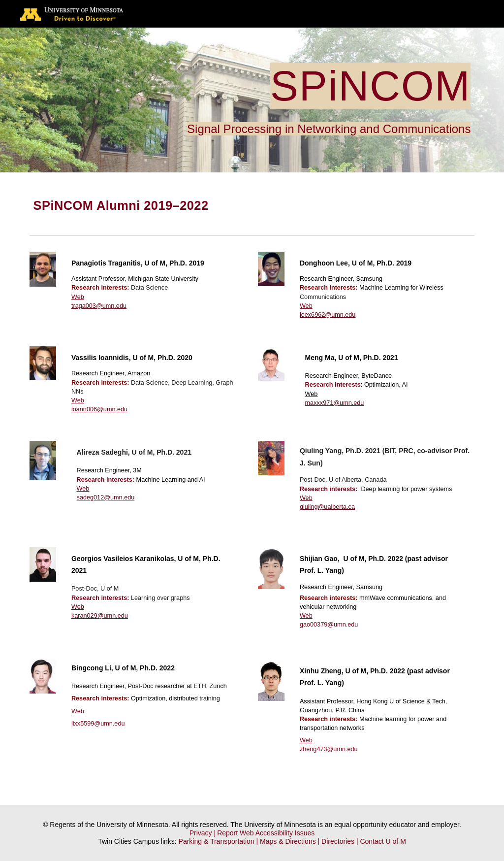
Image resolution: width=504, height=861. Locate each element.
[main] (252, 100)
